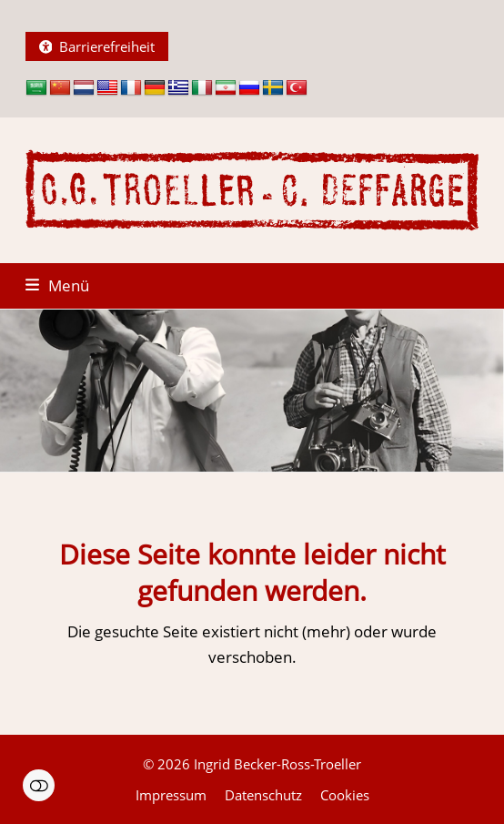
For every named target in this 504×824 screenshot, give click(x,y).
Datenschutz (263, 795)
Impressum (171, 795)
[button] (57, 285)
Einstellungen (39, 785)
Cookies (345, 795)
